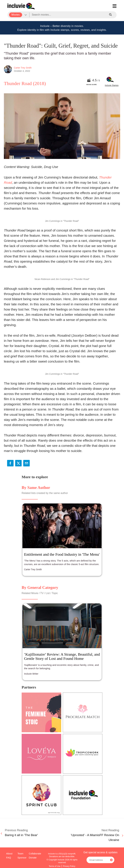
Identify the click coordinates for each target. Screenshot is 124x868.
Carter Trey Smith (23, 68)
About (9, 854)
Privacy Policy (69, 866)
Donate (33, 858)
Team (20, 854)
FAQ (9, 858)
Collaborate (35, 854)
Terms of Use (55, 866)
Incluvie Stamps (112, 85)
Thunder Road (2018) (25, 83)
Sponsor (22, 858)
